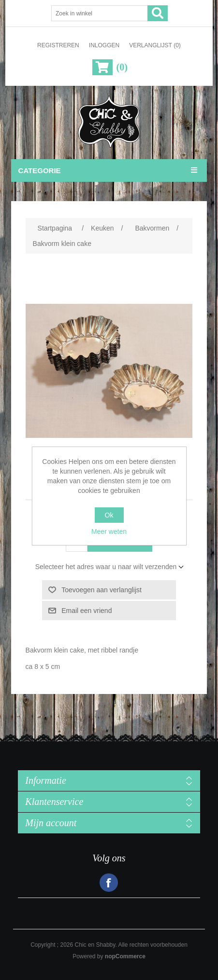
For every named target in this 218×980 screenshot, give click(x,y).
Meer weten (109, 531)
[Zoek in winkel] (100, 13)
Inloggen (104, 45)
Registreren (58, 45)
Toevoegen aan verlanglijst (102, 590)
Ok (109, 515)
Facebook (109, 883)
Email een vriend (87, 611)
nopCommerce (125, 956)
